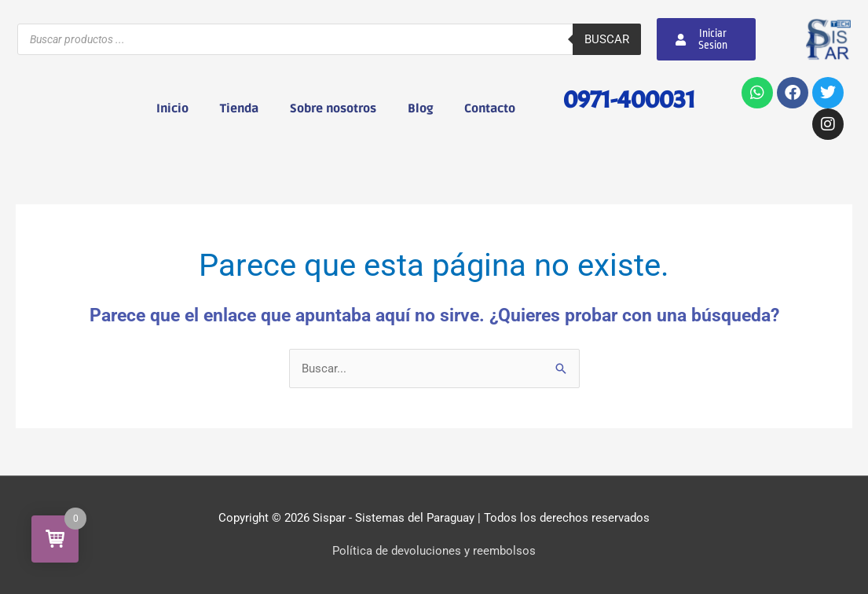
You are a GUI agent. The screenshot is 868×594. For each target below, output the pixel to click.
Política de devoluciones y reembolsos (434, 551)
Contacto (490, 108)
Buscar (607, 39)
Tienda (239, 108)
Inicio (172, 108)
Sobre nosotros (333, 108)
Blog (420, 108)
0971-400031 (629, 99)
